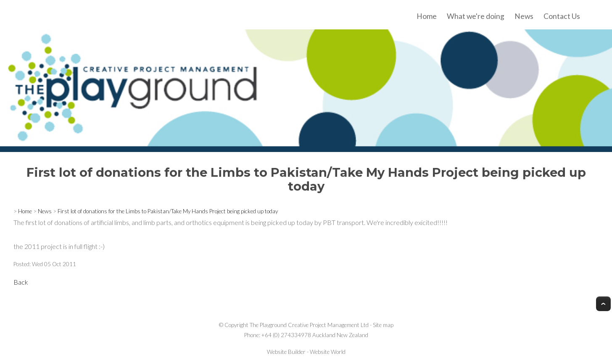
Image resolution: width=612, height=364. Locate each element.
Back (21, 282)
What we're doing (476, 16)
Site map (383, 325)
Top (603, 304)
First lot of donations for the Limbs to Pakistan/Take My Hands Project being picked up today (168, 211)
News (524, 16)
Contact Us (562, 16)
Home (427, 16)
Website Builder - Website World (306, 352)
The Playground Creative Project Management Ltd (309, 325)
